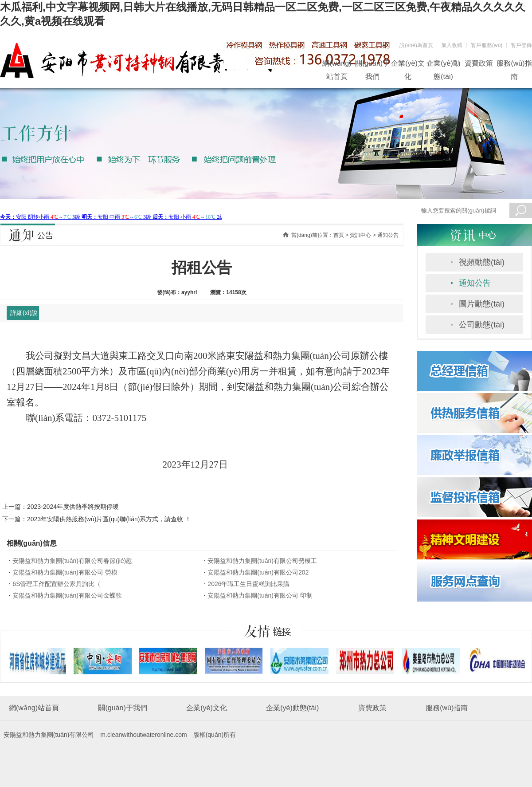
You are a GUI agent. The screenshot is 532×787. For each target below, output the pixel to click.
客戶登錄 (521, 45)
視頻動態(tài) (482, 262)
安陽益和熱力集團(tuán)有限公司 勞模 (65, 572)
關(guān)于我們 (372, 65)
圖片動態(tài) (482, 304)
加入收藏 (452, 45)
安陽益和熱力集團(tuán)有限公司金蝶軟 (67, 595)
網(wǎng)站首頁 (337, 65)
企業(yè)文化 (408, 65)
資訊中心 (360, 235)
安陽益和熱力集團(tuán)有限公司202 (258, 572)
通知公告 (475, 283)
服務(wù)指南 (514, 65)
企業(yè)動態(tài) (443, 65)
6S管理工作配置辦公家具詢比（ (57, 584)
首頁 (339, 235)
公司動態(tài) (482, 325)
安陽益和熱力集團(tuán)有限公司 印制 (260, 595)
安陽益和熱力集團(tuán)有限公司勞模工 (262, 561)
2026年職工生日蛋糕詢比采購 (248, 584)
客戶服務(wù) (487, 45)
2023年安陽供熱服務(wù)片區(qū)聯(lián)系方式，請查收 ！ (109, 519)
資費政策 (479, 63)
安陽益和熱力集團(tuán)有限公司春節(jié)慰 (72, 561)
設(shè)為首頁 (416, 45)
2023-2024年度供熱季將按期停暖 (73, 507)
